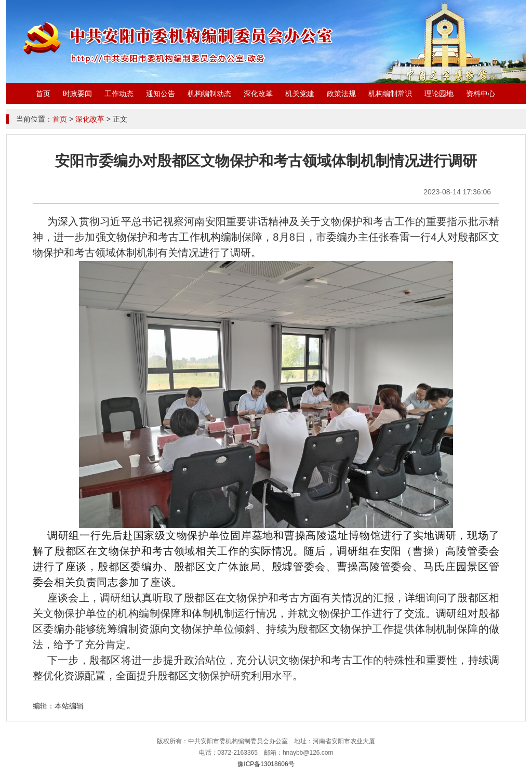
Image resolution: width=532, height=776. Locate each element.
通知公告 (161, 94)
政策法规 (341, 94)
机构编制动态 (209, 94)
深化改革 (258, 94)
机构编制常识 (390, 94)
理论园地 (439, 94)
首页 (43, 94)
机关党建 (300, 94)
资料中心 (481, 94)
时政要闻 (77, 94)
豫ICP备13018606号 (266, 764)
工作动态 (119, 94)
